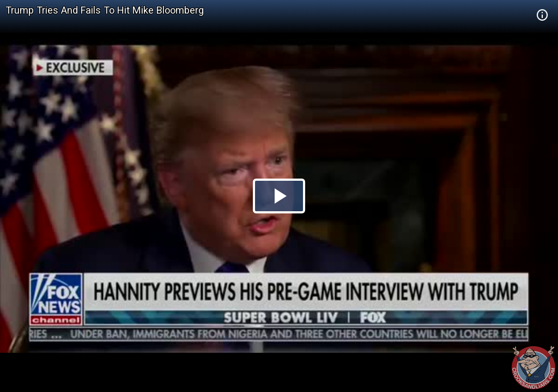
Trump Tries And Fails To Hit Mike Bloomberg (105, 10)
